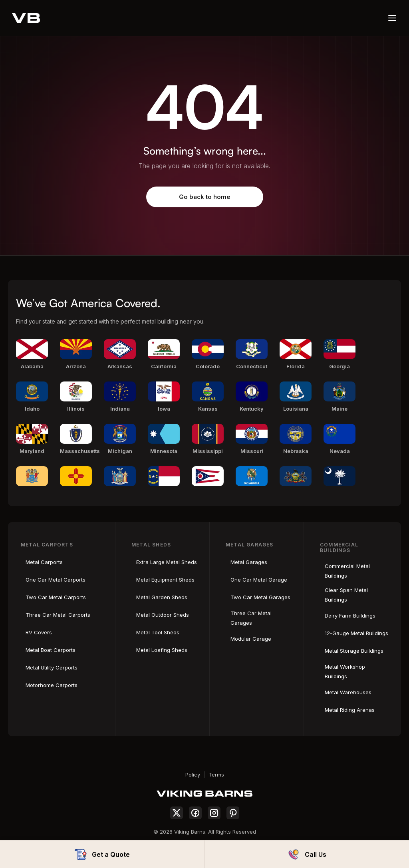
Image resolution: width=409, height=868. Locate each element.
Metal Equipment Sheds (165, 580)
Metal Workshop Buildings (345, 671)
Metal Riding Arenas (350, 710)
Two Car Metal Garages (260, 597)
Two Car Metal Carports (56, 597)
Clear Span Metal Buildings (346, 595)
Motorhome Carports (52, 685)
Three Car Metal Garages (251, 618)
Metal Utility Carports (52, 667)
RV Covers (39, 632)
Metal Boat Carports (51, 650)
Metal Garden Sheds (162, 597)
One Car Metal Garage (259, 580)
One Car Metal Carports (56, 580)
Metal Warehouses (348, 692)
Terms (216, 775)
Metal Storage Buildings (354, 651)
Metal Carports (44, 562)
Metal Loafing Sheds (162, 650)
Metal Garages (249, 562)
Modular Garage (251, 639)
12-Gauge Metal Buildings (356, 633)
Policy (193, 775)
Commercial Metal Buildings (347, 571)
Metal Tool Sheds (158, 632)
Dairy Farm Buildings (350, 616)
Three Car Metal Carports (58, 615)
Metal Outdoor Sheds (163, 615)
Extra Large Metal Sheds (167, 562)
